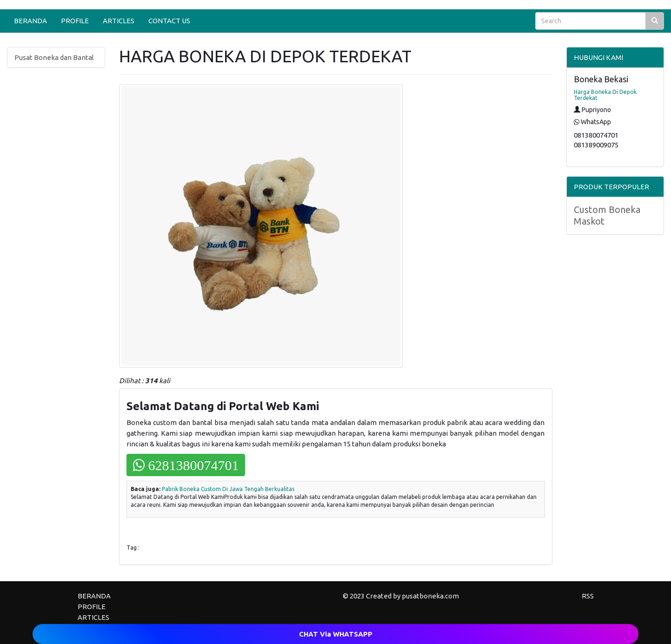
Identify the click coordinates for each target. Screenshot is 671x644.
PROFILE (75, 21)
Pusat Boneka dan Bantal (54, 57)
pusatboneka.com (430, 596)
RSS (588, 596)
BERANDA (30, 21)
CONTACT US (169, 21)
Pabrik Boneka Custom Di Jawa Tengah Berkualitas (228, 489)
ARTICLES (119, 21)
